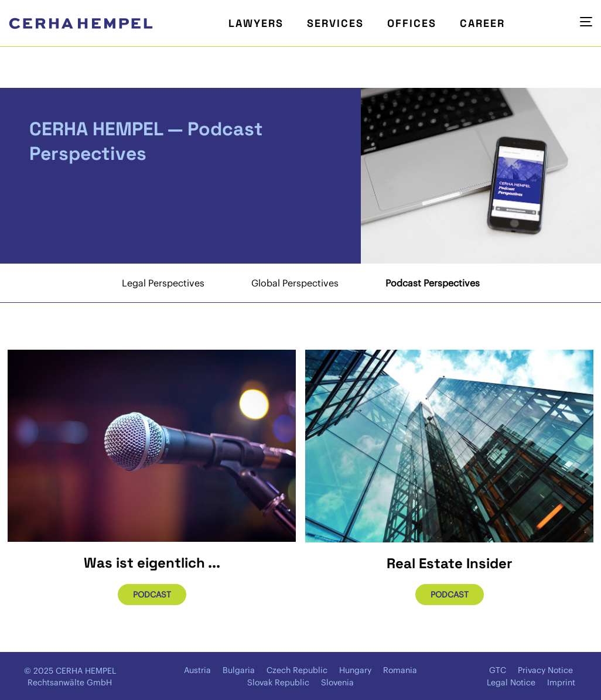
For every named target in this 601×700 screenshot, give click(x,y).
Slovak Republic (278, 682)
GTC (498, 670)
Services (335, 23)
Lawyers (256, 23)
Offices (412, 23)
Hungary (355, 670)
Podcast (152, 595)
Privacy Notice (545, 670)
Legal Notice (511, 682)
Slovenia (337, 682)
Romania (400, 670)
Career (482, 23)
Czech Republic (297, 670)
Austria (197, 670)
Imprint (561, 682)
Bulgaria (239, 670)
